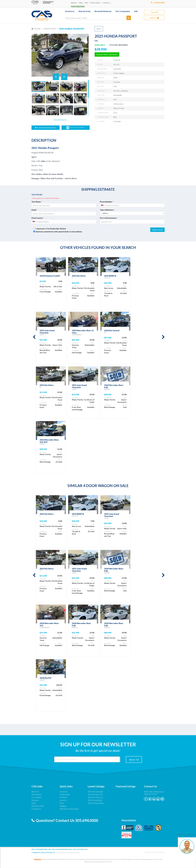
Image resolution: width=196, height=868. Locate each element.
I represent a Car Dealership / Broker (51, 229)
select (163, 213)
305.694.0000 (159, 3)
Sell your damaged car (62, 849)
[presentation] (115, 230)
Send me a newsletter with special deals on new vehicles (59, 232)
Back (99, 29)
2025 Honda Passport (72, 29)
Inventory (50, 29)
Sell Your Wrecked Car (41, 849)
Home (37, 29)
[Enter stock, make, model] (98, 18)
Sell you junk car (80, 849)
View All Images (60, 119)
